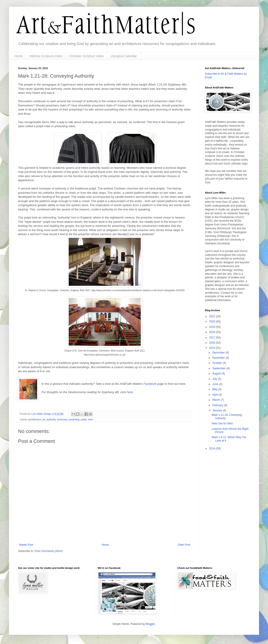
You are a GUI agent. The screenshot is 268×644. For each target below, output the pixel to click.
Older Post (184, 545)
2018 (213, 332)
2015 (213, 348)
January (218, 410)
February (218, 405)
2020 (213, 322)
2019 (213, 327)
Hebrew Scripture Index (46, 56)
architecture (35, 419)
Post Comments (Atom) (49, 551)
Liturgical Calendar (124, 56)
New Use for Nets (222, 423)
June (216, 384)
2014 (213, 448)
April (215, 395)
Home (19, 56)
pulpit (84, 419)
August (217, 374)
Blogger (150, 624)
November (219, 358)
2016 (213, 343)
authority (51, 419)
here (130, 392)
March (217, 400)
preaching (74, 419)
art (44, 419)
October (218, 363)
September (219, 368)
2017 (213, 338)
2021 (213, 316)
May (215, 389)
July (215, 379)
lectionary (62, 419)
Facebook (150, 384)
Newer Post (26, 545)
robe (90, 419)
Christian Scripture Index (87, 56)
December (219, 353)
